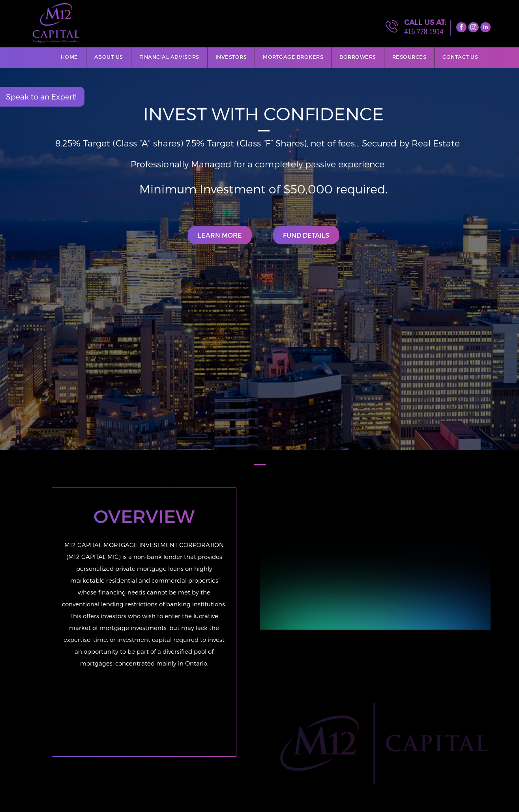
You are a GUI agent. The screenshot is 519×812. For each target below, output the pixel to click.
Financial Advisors (169, 57)
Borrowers (358, 57)
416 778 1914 (424, 32)
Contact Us (460, 57)
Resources (409, 57)
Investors (231, 57)
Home (69, 57)
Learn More (220, 235)
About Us (109, 57)
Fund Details (306, 235)
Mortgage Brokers (293, 57)
